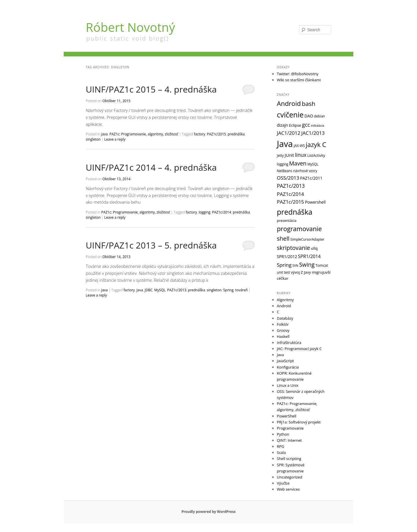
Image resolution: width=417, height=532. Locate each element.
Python (283, 434)
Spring (228, 290)
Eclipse (295, 125)
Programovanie (290, 428)
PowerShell (287, 416)
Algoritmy (285, 300)
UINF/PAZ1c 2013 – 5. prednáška (151, 245)
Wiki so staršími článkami (299, 80)
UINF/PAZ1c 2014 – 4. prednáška (151, 167)
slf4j (314, 249)
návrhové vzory (305, 171)
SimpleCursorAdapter (308, 239)
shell (283, 238)
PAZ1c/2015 (216, 134)
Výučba (283, 483)
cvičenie (290, 115)
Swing (307, 265)
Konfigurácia (288, 367)
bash (309, 104)
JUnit (289, 155)
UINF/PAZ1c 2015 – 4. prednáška (151, 89)
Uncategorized (290, 477)
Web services (288, 489)
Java (104, 134)
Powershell (315, 202)
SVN (295, 266)
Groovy (283, 330)
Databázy (285, 318)
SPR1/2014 (309, 256)
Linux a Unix (288, 385)
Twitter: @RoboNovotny (298, 74)
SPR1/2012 (287, 256)
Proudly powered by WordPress (209, 512)
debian (319, 116)
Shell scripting (289, 459)
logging (204, 212)
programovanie (299, 229)
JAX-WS (299, 146)
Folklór (283, 324)
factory (200, 134)
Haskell (283, 336)
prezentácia (287, 221)
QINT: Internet (289, 440)
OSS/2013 (288, 178)
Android (289, 103)
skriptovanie (293, 248)
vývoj (295, 272)
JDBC (149, 290)
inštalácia (318, 126)
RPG (280, 446)
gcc (306, 125)
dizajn (282, 125)
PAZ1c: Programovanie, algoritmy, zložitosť (144, 134)
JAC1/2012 (289, 133)
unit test (283, 272)
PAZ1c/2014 (222, 212)
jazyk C (316, 144)
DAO (309, 116)
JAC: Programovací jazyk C (299, 349)
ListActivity (316, 155)
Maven (298, 163)
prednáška (236, 134)
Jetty (280, 155)
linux (301, 155)
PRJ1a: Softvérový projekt (299, 422)
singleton (93, 139)
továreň (241, 290)
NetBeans (285, 171)
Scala (281, 452)
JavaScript (285, 361)
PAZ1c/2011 (311, 178)
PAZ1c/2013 (177, 290)
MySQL (160, 290)
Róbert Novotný (130, 27)
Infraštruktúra (289, 343)
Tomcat (322, 265)
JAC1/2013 (313, 133)
